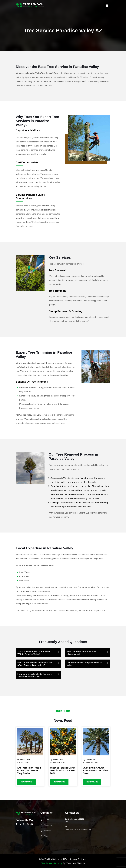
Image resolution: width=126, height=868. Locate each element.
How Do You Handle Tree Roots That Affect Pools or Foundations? (35, 664)
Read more (26, 782)
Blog (46, 836)
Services (47, 831)
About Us (48, 825)
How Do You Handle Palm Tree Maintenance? (81, 653)
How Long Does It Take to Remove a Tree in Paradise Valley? (35, 675)
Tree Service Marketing (52, 863)
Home (46, 820)
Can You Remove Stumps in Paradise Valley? (84, 664)
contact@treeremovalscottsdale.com (78, 829)
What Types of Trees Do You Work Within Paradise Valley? (34, 653)
